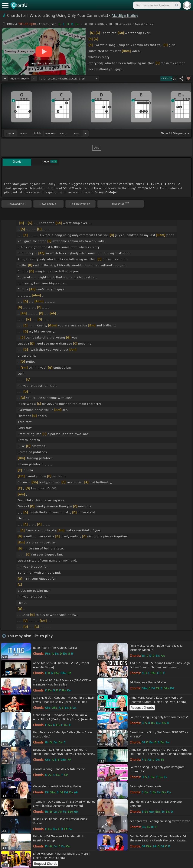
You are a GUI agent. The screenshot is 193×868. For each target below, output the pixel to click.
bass (76, 133)
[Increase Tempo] (34, 79)
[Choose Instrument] (85, 133)
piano (24, 133)
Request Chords (142, 708)
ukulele (37, 133)
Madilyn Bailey (125, 15)
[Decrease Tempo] (5, 79)
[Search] (177, 5)
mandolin (50, 133)
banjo (63, 133)
